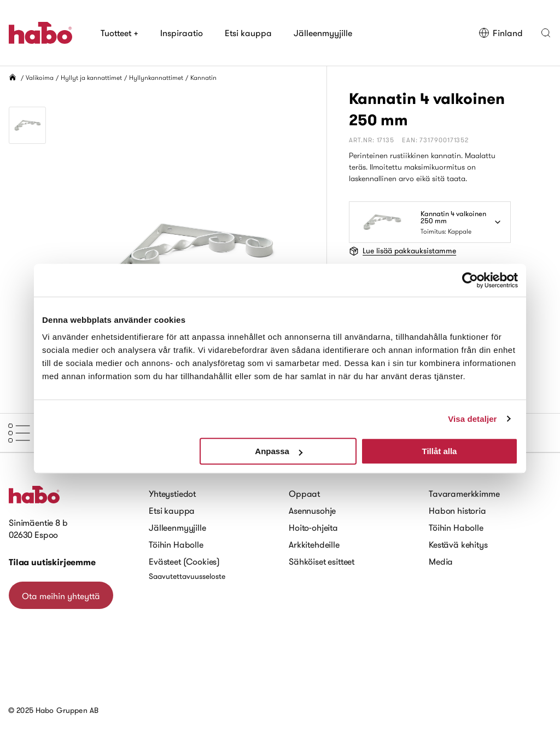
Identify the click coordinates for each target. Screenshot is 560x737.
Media (441, 561)
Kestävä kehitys (458, 544)
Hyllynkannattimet (156, 77)
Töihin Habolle (176, 544)
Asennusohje (312, 510)
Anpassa (279, 451)
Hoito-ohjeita (313, 527)
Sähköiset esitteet (322, 561)
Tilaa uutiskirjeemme (52, 562)
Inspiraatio (182, 33)
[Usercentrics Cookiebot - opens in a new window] (470, 280)
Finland (501, 33)
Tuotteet (119, 33)
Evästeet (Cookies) (184, 561)
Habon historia (457, 510)
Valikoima (40, 77)
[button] (546, 33)
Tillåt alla (439, 451)
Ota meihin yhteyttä (61, 596)
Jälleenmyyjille (323, 33)
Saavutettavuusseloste (187, 576)
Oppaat (304, 494)
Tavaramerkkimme (464, 494)
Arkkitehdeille (314, 544)
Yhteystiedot (172, 494)
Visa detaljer (472, 419)
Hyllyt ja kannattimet (91, 77)
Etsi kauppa (248, 33)
